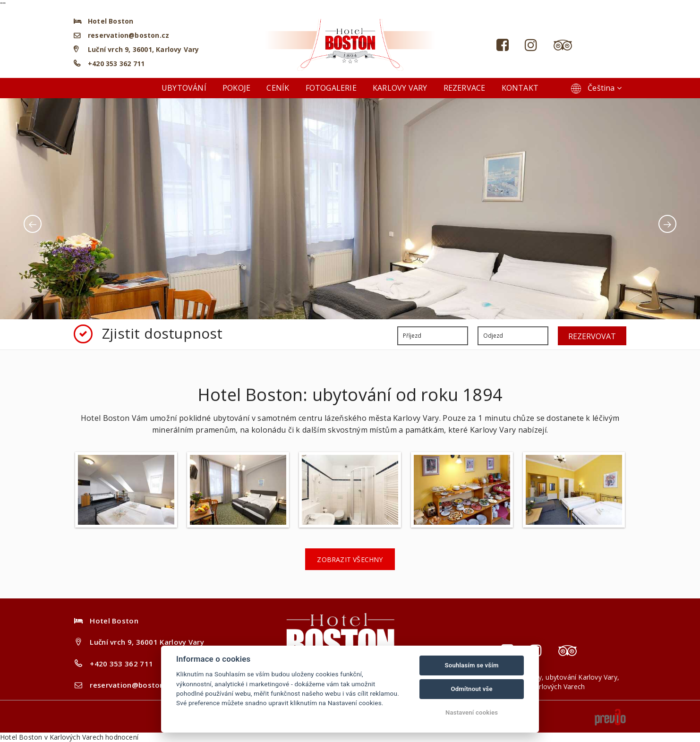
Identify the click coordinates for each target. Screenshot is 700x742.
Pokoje (236, 88)
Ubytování (184, 88)
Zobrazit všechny (350, 559)
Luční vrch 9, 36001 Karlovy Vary (147, 642)
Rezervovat (592, 336)
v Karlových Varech (74, 737)
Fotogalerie (331, 88)
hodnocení (122, 737)
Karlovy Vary (400, 88)
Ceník (278, 88)
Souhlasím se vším (472, 665)
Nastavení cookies (472, 712)
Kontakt (520, 88)
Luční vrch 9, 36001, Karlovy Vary (143, 49)
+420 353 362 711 (116, 64)
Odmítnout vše (471, 689)
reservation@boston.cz (128, 35)
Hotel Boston (21, 737)
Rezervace (465, 88)
